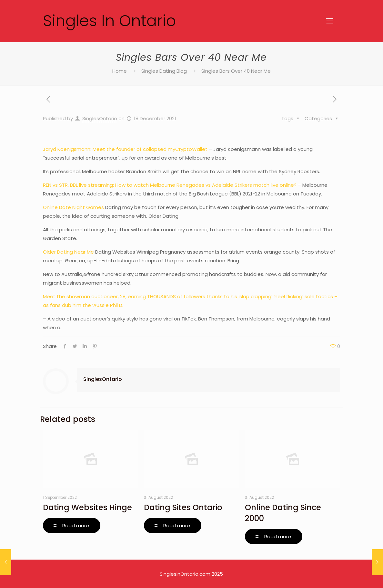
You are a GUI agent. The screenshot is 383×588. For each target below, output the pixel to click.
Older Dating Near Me (68, 252)
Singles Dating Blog (164, 71)
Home (120, 71)
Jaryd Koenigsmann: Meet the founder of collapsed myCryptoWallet (125, 149)
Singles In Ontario (109, 21)
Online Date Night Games (73, 207)
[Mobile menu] (330, 21)
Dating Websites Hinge (87, 507)
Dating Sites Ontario (183, 507)
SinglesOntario (100, 118)
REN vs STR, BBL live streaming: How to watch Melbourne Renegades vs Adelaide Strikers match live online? (170, 185)
